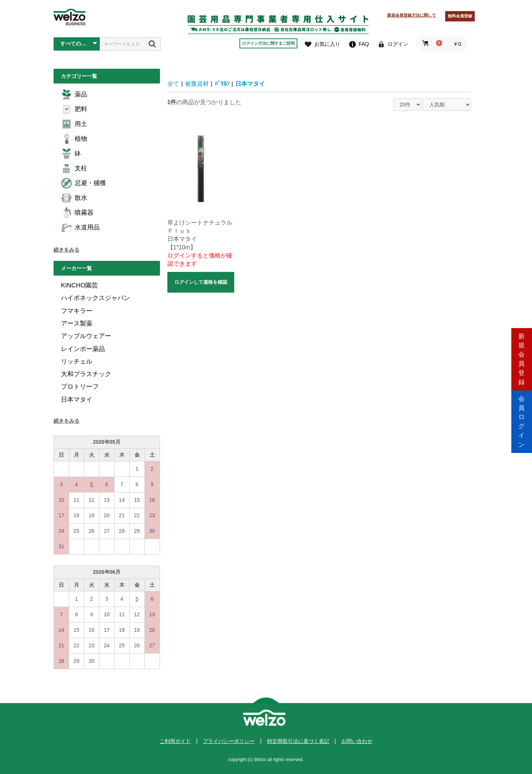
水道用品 (80, 228)
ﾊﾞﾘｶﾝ (222, 84)
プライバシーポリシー (229, 741)
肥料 (74, 109)
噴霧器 (77, 213)
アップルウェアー (86, 336)
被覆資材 (197, 84)
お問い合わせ (357, 741)
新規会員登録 (522, 356)
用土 (74, 124)
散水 (74, 198)
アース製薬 (77, 323)
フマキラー (77, 311)
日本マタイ (77, 400)
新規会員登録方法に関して (412, 15)
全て (173, 84)
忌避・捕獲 (83, 183)
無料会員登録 (460, 16)
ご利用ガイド (175, 741)
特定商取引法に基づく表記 (298, 741)
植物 (74, 139)
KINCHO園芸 (79, 285)
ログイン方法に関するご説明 (268, 43)
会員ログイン (522, 418)
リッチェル (77, 362)
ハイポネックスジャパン (96, 298)
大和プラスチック (86, 374)
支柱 (74, 168)
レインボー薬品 (83, 349)
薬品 (74, 95)
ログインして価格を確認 (201, 282)
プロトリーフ (80, 387)
